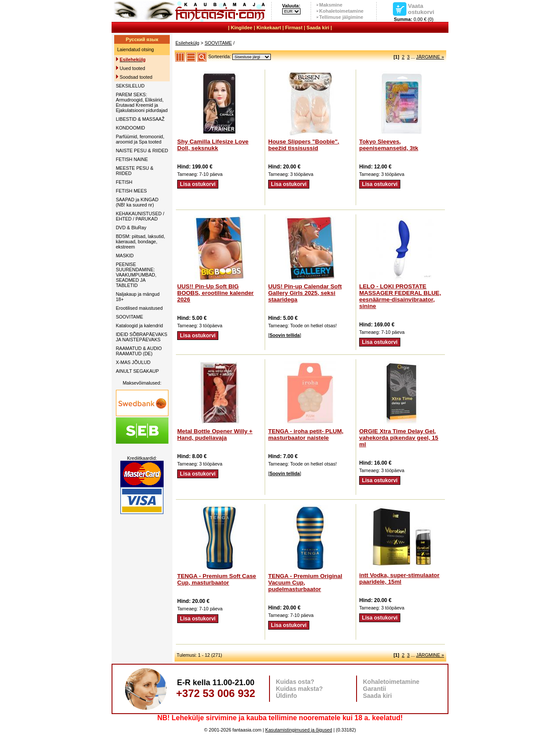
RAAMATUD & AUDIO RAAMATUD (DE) (139, 351)
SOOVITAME (130, 317)
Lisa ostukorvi (198, 184)
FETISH (124, 182)
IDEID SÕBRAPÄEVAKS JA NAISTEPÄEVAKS (142, 337)
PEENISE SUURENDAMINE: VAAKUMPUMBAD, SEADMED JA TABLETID (136, 275)
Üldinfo (287, 696)
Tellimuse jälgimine (341, 17)
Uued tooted (133, 68)
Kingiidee (241, 28)
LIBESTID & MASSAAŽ (140, 119)
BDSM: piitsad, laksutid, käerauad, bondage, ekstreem (141, 242)
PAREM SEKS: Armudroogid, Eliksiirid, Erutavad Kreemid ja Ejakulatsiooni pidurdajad (142, 102)
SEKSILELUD (130, 86)
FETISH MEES (131, 191)
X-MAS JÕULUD (133, 362)
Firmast (294, 28)
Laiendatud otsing (136, 49)
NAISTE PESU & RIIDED (142, 151)
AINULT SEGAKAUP (138, 371)
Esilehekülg (187, 43)
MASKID (125, 256)
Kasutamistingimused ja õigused (299, 730)
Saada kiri (318, 28)
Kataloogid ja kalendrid (140, 326)
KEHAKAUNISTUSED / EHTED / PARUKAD (140, 216)
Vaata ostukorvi (421, 9)
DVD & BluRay (131, 228)
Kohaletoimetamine (341, 11)
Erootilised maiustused (139, 308)
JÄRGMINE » (430, 57)
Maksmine (331, 5)
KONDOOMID (131, 128)
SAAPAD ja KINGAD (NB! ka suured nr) (137, 202)
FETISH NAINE (132, 159)
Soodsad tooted (136, 77)
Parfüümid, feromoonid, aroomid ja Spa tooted (140, 139)
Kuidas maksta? (299, 689)
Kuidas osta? (295, 682)
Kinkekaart (269, 28)
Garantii (375, 689)
